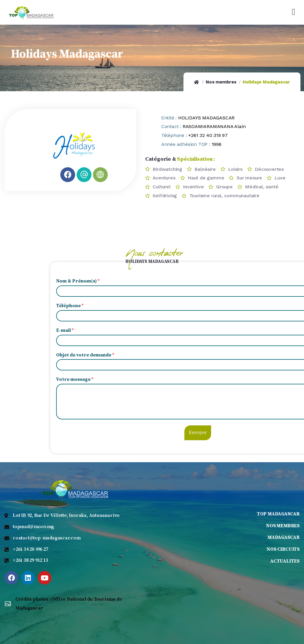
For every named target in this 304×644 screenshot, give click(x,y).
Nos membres (221, 82)
